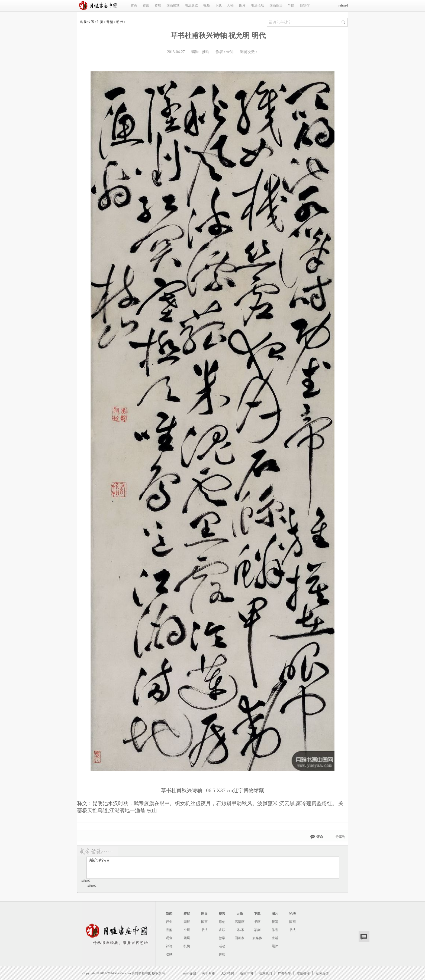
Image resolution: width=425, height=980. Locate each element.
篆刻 (257, 930)
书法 (204, 930)
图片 (242, 5)
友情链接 (303, 973)
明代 (120, 22)
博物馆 (305, 5)
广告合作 (284, 973)
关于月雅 (208, 973)
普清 (110, 22)
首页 (134, 5)
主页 (100, 22)
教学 (222, 938)
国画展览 (173, 5)
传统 (222, 954)
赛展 (158, 5)
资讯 (146, 5)
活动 (222, 946)
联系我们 (265, 973)
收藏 (169, 954)
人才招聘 (227, 973)
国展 (187, 922)
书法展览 (191, 5)
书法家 (240, 930)
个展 (187, 930)
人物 (230, 5)
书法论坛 (257, 5)
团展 (187, 938)
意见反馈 (322, 973)
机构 (187, 946)
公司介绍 (189, 973)
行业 (169, 922)
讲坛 (222, 930)
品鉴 (169, 930)
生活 (275, 938)
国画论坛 (276, 5)
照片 (275, 946)
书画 (257, 922)
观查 (169, 938)
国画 (204, 922)
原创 (222, 922)
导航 (291, 5)
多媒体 (257, 938)
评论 (320, 837)
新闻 (169, 914)
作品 (275, 930)
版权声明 (246, 973)
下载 (218, 5)
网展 (204, 914)
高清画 (240, 922)
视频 (207, 5)
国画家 (240, 938)
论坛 (292, 914)
